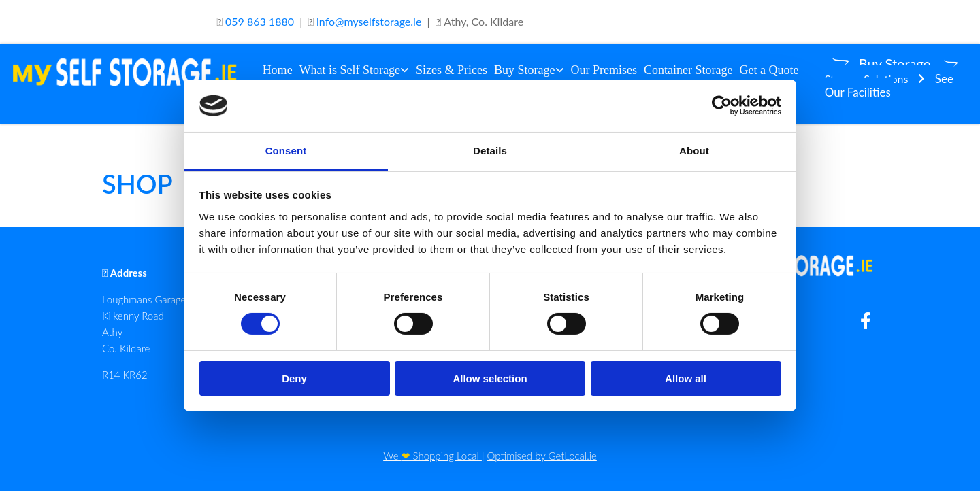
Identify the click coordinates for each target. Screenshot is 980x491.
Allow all (686, 378)
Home (278, 70)
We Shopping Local (432, 456)
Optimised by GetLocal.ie (542, 456)
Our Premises (604, 70)
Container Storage (688, 70)
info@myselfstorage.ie (369, 21)
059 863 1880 (260, 21)
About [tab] (694, 151)
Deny (294, 378)
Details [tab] (490, 151)
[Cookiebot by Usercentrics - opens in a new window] (722, 105)
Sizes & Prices (452, 70)
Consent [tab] (286, 151)
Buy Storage (525, 70)
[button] (883, 63)
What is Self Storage (350, 70)
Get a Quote (769, 70)
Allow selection (490, 378)
